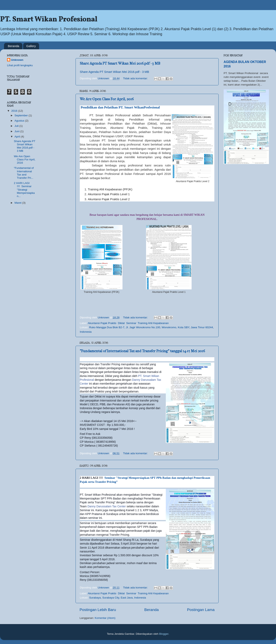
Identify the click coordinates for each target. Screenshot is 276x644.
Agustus (20, 121)
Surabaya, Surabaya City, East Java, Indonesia (118, 598)
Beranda (14, 46)
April (18, 137)
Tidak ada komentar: (136, 78)
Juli (17, 126)
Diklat (121, 323)
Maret (18, 203)
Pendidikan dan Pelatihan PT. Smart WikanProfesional (120, 107)
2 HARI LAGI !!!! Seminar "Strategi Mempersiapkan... (24, 190)
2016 (15, 111)
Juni (17, 131)
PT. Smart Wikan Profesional (49, 20)
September (22, 115)
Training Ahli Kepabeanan (153, 323)
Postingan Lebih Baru (98, 610)
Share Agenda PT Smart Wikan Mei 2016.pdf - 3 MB (120, 63)
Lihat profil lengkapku (20, 65)
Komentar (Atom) (105, 618)
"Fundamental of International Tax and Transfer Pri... (24, 173)
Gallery (31, 46)
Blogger (164, 634)
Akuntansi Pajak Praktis (102, 323)
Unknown (17, 60)
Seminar (131, 323)
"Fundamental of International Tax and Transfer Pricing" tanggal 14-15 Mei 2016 (142, 351)
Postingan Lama (201, 610)
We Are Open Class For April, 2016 (107, 99)
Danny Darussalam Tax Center (107, 506)
